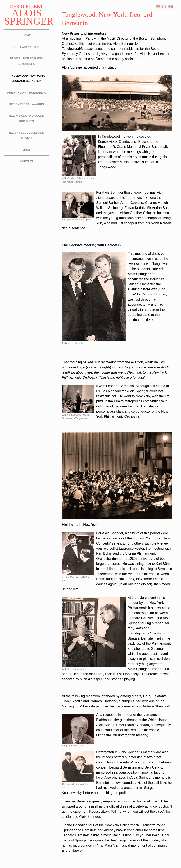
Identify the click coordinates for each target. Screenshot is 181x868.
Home (27, 35)
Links (27, 150)
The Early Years (27, 47)
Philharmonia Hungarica (27, 93)
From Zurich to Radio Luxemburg (26, 61)
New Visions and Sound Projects (27, 118)
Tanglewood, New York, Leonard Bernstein (27, 78)
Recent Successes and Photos (27, 135)
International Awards (27, 104)
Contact (27, 161)
